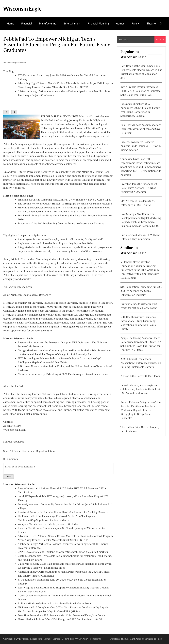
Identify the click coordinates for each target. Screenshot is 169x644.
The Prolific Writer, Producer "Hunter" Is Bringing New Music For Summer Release (65, 204)
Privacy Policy (81, 639)
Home (10, 24)
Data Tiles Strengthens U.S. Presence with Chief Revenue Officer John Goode (61, 616)
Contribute (67, 639)
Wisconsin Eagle (22, 9)
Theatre (151, 24)
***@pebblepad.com (14, 430)
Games (120, 24)
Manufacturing (48, 24)
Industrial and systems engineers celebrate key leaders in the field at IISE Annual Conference (140, 389)
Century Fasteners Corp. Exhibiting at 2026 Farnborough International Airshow (63, 374)
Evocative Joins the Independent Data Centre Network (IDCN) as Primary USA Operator (139, 188)
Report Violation (45, 451)
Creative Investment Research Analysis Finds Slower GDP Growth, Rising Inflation (141, 146)
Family (136, 24)
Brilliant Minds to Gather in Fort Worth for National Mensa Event (54, 604)
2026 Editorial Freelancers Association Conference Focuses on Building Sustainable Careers (141, 363)
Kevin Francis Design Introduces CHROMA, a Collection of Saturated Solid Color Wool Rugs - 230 (141, 91)
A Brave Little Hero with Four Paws (140, 376)
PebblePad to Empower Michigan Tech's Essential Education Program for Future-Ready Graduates (57, 45)
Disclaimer (28, 451)
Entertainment (72, 24)
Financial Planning (98, 24)
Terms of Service (52, 639)
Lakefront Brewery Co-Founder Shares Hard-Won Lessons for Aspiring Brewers (63, 512)
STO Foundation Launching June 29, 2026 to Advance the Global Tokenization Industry (141, 291)
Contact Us (96, 639)
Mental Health (15, 36)
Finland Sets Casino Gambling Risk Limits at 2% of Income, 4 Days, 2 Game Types (64, 200)
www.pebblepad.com (21, 287)
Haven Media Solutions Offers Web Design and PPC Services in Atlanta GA (60, 620)
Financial (27, 24)
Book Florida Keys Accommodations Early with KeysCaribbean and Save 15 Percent (141, 129)
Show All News (12, 451)
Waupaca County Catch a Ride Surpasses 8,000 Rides (48, 524)
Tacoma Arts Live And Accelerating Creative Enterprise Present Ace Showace (61, 224)
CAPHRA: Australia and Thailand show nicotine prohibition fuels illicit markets (63, 552)
